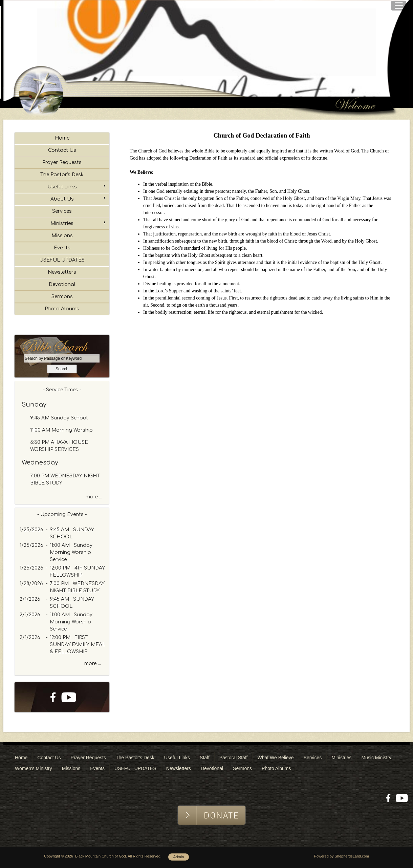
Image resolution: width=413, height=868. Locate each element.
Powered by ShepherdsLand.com (341, 856)
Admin (179, 857)
